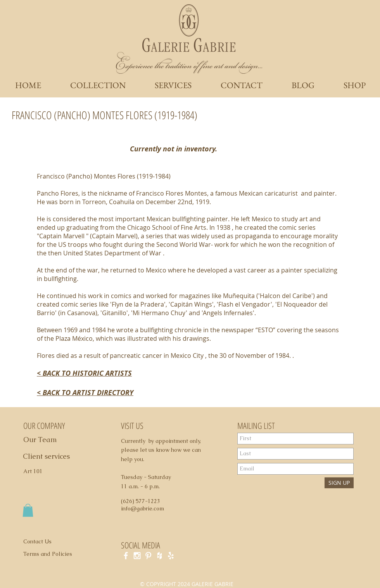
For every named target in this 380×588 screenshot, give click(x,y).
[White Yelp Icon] (171, 556)
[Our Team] (49, 440)
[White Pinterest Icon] (148, 556)
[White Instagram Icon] (137, 556)
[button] (28, 510)
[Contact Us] (42, 542)
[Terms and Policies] (56, 554)
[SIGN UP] (339, 483)
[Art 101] (36, 472)
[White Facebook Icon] (126, 556)
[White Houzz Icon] (160, 556)
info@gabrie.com (142, 508)
